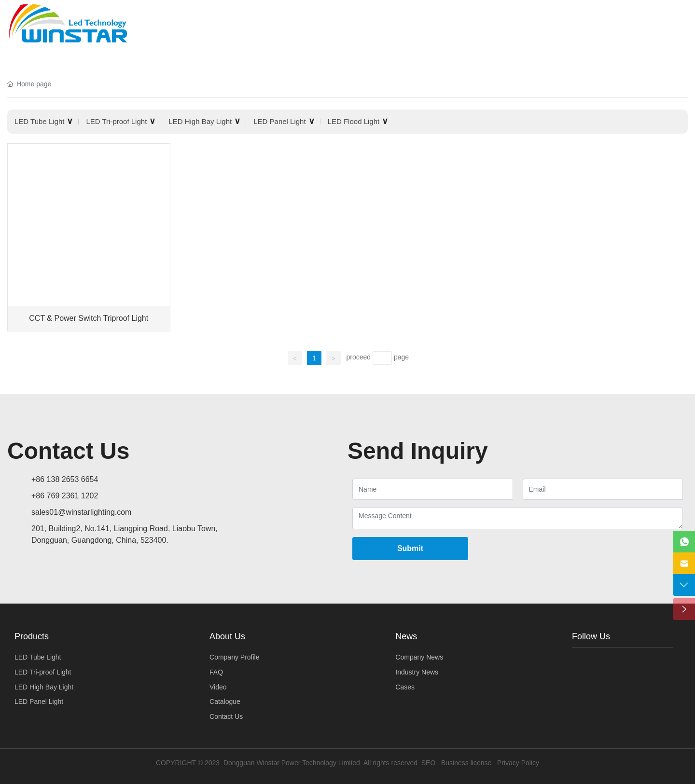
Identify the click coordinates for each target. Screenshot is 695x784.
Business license (466, 763)
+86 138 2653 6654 (65, 479)
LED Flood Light (354, 121)
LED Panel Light (279, 121)
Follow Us (591, 636)
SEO (429, 763)
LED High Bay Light (200, 121)
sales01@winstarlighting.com (81, 512)
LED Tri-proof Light (116, 121)
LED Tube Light (39, 121)
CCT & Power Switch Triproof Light (89, 318)
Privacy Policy (518, 763)
